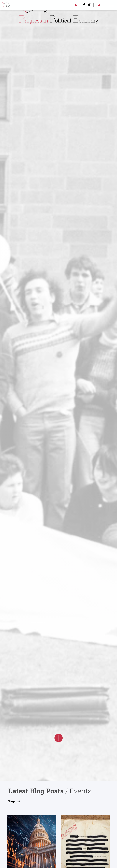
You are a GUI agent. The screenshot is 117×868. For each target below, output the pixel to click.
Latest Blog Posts (36, 791)
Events (81, 791)
